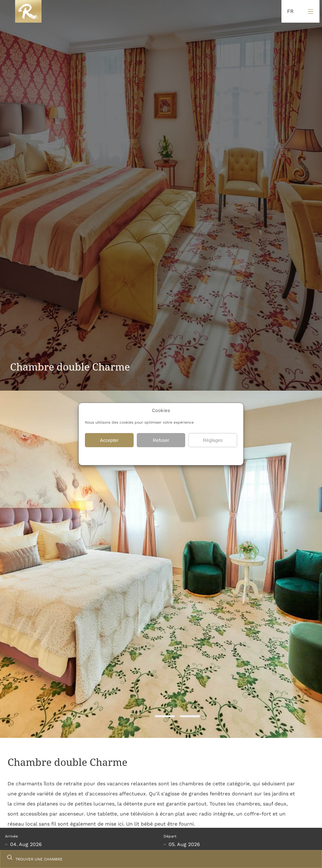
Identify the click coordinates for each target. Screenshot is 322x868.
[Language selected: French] (289, 11)
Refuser (161, 440)
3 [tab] (190, 716)
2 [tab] (165, 716)
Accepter (109, 440)
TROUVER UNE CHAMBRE (39, 859)
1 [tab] (139, 716)
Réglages (213, 440)
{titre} (153, 455)
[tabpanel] (161, 564)
